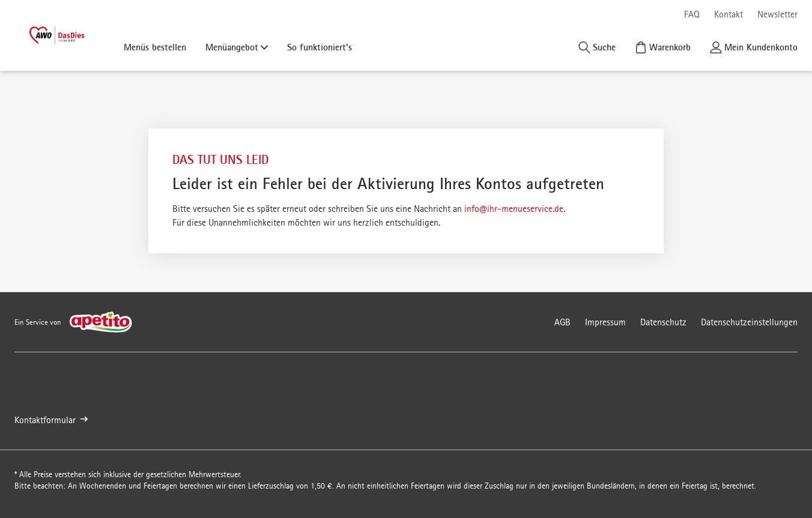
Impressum (605, 322)
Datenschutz (663, 322)
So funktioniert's (320, 47)
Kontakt (729, 14)
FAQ (692, 14)
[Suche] (597, 47)
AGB (562, 322)
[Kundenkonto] (754, 47)
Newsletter (777, 14)
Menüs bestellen (155, 47)
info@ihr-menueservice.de (514, 209)
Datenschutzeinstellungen (749, 322)
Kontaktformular (51, 420)
